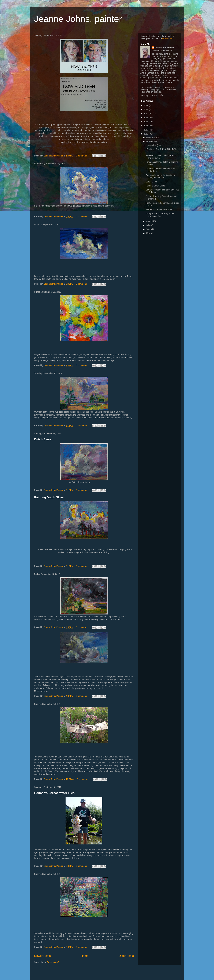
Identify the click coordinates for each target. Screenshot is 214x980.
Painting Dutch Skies (49, 497)
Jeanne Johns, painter (78, 19)
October (150, 141)
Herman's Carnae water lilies (54, 793)
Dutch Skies (43, 439)
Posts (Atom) (53, 962)
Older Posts (126, 956)
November (151, 137)
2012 (146, 134)
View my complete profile (152, 95)
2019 (146, 105)
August (150, 221)
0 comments (82, 156)
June (149, 229)
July (148, 225)
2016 (146, 118)
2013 (146, 130)
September (151, 145)
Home (85, 956)
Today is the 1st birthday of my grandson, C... (160, 215)
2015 (146, 122)
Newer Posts (42, 956)
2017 (146, 114)
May (148, 233)
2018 (146, 109)
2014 (146, 126)
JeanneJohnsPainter (54, 156)
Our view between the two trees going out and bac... (160, 176)
